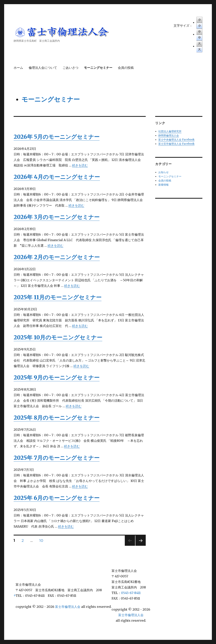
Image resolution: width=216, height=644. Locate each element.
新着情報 (163, 185)
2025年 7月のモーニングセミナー (57, 458)
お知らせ (163, 172)
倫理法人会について (43, 68)
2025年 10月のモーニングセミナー (58, 337)
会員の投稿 (126, 68)
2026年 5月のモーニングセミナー (57, 137)
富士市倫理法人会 (68, 607)
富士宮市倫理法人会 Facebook (176, 144)
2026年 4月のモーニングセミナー (57, 177)
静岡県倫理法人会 (169, 136)
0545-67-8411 (131, 593)
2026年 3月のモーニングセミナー (57, 217)
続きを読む (80, 165)
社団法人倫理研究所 (170, 131)
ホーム (18, 68)
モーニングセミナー (98, 68)
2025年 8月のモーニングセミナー (57, 418)
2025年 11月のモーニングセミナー (58, 297)
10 (41, 541)
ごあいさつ (70, 68)
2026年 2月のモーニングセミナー (57, 257)
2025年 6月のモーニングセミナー (57, 498)
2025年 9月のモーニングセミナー (57, 378)
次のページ (139, 546)
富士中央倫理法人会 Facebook (176, 140)
